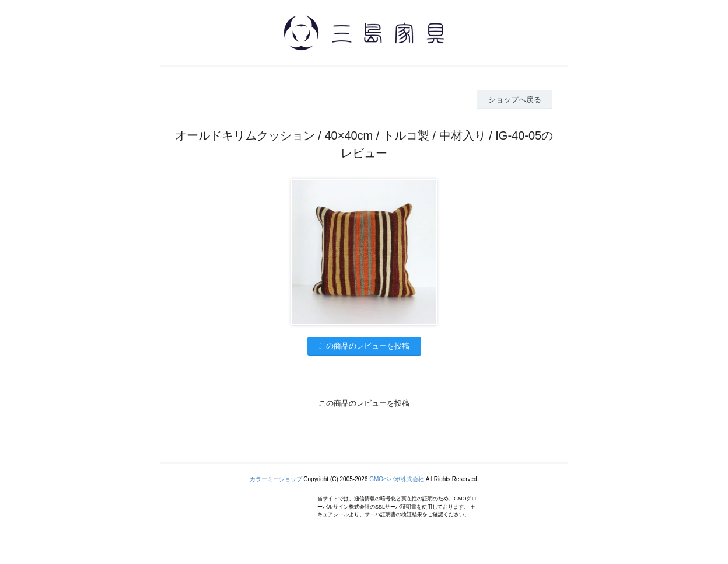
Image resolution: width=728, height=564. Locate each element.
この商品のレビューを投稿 (364, 346)
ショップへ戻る (515, 100)
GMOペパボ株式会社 (397, 479)
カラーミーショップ (276, 479)
